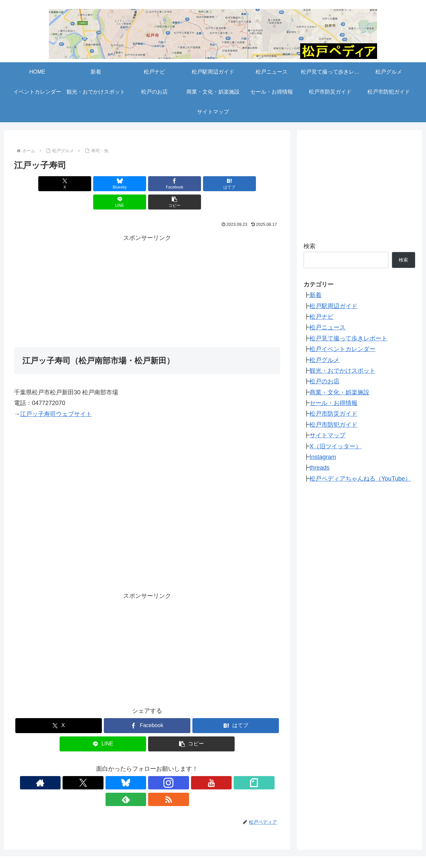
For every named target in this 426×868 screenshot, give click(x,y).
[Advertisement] (147, 272)
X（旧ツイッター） (335, 446)
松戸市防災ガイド (333, 414)
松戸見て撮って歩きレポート (348, 338)
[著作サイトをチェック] (94, 764)
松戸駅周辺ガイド (333, 306)
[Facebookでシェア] (125, 184)
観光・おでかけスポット (342, 371)
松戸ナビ (321, 317)
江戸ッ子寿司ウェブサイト (56, 396)
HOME (35, 839)
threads (319, 468)
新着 (316, 295)
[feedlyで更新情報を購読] (185, 764)
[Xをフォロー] (109, 764)
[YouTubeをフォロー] (155, 764)
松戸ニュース (327, 327)
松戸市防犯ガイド (333, 425)
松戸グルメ (324, 360)
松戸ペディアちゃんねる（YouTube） (360, 479)
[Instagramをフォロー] (139, 764)
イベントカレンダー (289, 839)
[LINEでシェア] (214, 184)
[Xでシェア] (35, 184)
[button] (259, 184)
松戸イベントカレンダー (342, 349)
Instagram (323, 457)
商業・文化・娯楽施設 (339, 392)
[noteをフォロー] (170, 764)
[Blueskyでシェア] (80, 184)
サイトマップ (327, 435)
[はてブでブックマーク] (169, 184)
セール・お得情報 (333, 403)
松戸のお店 (324, 381)
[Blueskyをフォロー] (124, 764)
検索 (310, 246)
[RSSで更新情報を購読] (201, 764)
